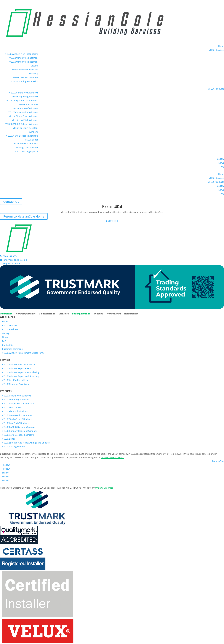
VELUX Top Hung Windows (25, 97)
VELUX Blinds (32, 140)
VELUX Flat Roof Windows (26, 108)
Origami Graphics (104, 488)
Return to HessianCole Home (24, 216)
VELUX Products (216, 89)
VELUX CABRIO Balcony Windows (22, 124)
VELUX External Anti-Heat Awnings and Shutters (26, 443)
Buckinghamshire (82, 314)
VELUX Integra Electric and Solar (22, 100)
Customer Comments (13, 349)
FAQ (222, 167)
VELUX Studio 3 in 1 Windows (24, 116)
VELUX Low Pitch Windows (25, 120)
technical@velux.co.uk (112, 457)
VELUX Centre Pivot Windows (24, 93)
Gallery (220, 159)
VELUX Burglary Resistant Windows (20, 431)
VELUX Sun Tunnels (29, 104)
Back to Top (112, 221)
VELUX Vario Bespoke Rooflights (22, 136)
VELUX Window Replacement (24, 58)
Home (221, 46)
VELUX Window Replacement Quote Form (23, 353)
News (221, 163)
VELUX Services (216, 50)
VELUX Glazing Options (27, 151)
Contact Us (11, 202)
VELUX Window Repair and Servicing (20, 376)
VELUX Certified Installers (26, 77)
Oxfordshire (6, 314)
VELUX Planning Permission (24, 81)
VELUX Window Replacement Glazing (21, 372)
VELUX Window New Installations (22, 54)
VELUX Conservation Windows (23, 112)
